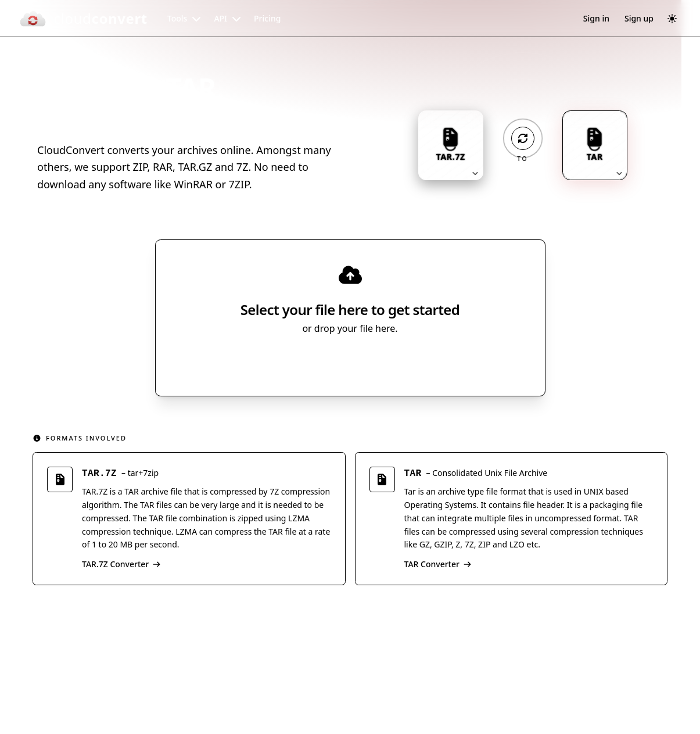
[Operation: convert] (523, 138)
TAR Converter (438, 564)
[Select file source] (388, 361)
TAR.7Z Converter (121, 564)
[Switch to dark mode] (672, 19)
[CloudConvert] (83, 19)
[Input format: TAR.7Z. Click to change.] (451, 145)
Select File (338, 361)
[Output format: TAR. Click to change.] (595, 145)
